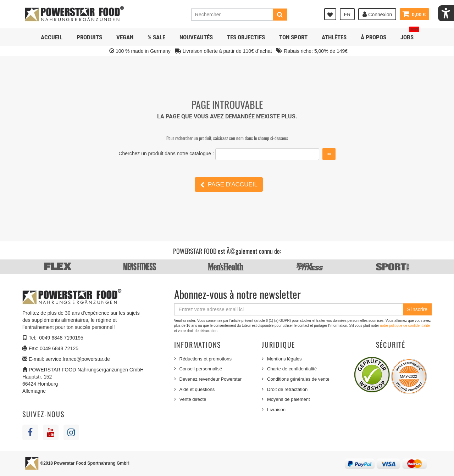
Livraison (276, 410)
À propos (373, 37)
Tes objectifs (246, 37)
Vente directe (193, 399)
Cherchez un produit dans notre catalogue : (166, 153)
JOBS (410, 35)
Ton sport (293, 37)
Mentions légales (284, 359)
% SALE (156, 37)
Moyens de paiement (289, 399)
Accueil (52, 37)
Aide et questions (197, 389)
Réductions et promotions (206, 359)
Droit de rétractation (287, 389)
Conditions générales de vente (298, 379)
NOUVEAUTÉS (196, 37)
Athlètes (334, 37)
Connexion (377, 14)
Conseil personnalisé (201, 369)
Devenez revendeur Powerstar (211, 379)
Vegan (125, 37)
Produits (89, 37)
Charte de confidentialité (292, 369)
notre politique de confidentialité (405, 326)
